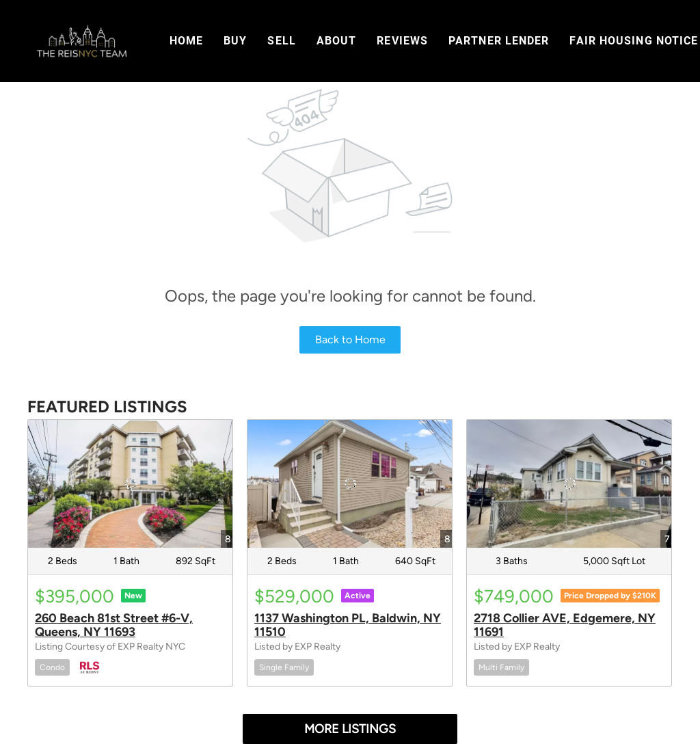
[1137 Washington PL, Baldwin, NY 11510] (350, 484)
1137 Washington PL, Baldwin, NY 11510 (348, 625)
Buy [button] (235, 41)
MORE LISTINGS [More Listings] (350, 729)
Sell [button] (281, 41)
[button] (81, 41)
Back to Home (350, 340)
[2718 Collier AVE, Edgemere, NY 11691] (569, 484)
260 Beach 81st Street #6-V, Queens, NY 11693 (114, 625)
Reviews (402, 41)
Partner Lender (499, 41)
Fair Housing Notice (634, 41)
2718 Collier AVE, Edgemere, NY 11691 (565, 625)
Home (186, 41)
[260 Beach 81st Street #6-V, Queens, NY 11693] (130, 484)
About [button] (337, 41)
